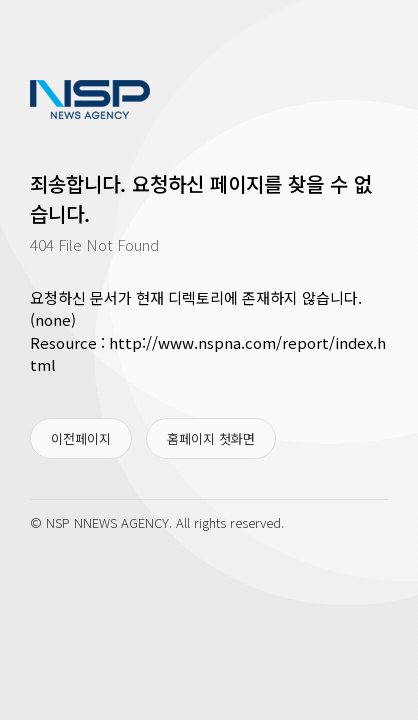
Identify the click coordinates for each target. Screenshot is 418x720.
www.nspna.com (90, 99)
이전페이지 (81, 438)
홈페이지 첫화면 (211, 438)
